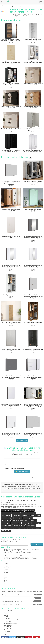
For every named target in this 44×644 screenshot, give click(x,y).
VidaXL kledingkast (26, 528)
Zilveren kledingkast (36, 515)
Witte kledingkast (18, 518)
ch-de (6, 574)
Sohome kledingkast (16, 523)
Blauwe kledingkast (6, 531)
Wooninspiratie (8, 633)
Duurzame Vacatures (9, 556)
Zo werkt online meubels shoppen (13, 620)
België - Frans (8, 568)
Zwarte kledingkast (36, 528)
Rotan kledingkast (6, 523)
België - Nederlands (9, 566)
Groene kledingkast (6, 515)
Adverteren (7, 631)
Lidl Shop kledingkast (7, 526)
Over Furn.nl (7, 612)
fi (5, 582)
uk (5, 583)
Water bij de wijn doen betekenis (22, 604)
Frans (6, 565)
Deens (6, 585)
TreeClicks (7, 549)
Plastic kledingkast (28, 518)
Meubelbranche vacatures (11, 624)
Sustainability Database (10, 559)
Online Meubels (8, 611)
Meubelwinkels (8, 618)
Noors (6, 571)
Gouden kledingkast (6, 521)
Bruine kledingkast (6, 513)
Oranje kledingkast (27, 523)
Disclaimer (7, 615)
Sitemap (6, 617)
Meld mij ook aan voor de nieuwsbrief (14, 468)
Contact (6, 634)
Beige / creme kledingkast (18, 510)
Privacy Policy (7, 621)
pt (5, 579)
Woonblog (7, 614)
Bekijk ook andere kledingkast (17, 157)
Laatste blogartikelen (8, 589)
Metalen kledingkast (31, 513)
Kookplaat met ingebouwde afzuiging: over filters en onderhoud (22, 592)
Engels (6, 580)
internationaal (19, 556)
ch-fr (5, 576)
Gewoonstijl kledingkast (7, 518)
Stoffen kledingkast (31, 526)
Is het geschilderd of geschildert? (22, 595)
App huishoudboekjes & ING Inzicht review (22, 601)
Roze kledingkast (16, 528)
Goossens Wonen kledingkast (18, 513)
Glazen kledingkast (6, 510)
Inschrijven (37, 544)
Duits (6, 577)
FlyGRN (6, 551)
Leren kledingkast (16, 515)
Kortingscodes (8, 627)
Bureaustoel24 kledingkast (19, 526)
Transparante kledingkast (31, 521)
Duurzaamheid (8, 625)
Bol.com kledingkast (6, 528)
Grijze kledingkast (37, 523)
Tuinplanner (7, 630)
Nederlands (7, 563)
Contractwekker (8, 557)
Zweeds (6, 572)
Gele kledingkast (26, 515)
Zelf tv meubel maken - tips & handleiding (22, 598)
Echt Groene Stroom (9, 552)
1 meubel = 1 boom (9, 628)
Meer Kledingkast (22, 441)
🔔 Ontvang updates (22, 471)
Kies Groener (7, 554)
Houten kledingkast (30, 510)
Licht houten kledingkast (18, 521)
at (5, 586)
